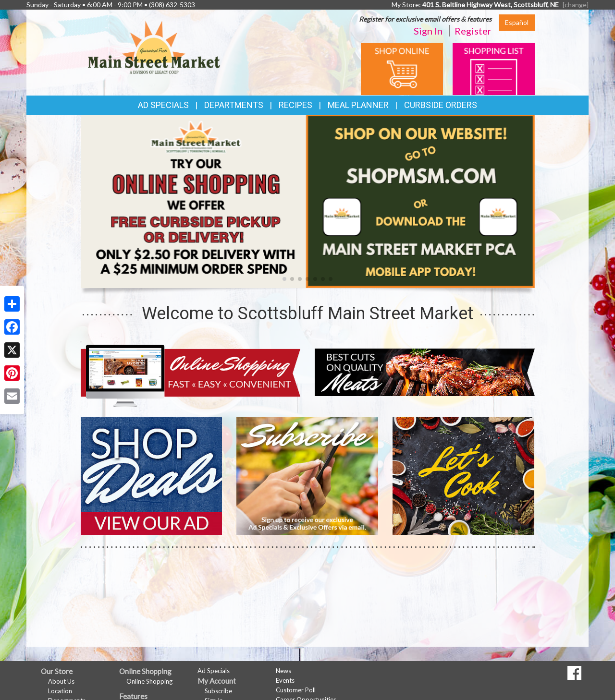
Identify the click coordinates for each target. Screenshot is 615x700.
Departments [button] (234, 105)
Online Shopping (149, 681)
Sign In (428, 31)
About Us (61, 681)
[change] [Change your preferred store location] (576, 5)
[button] (284, 279)
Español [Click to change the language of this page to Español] (517, 22)
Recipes (295, 105)
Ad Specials (163, 105)
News (283, 671)
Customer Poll (296, 690)
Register (473, 31)
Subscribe (218, 691)
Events (285, 680)
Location (60, 691)
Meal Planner (358, 105)
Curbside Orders (441, 105)
